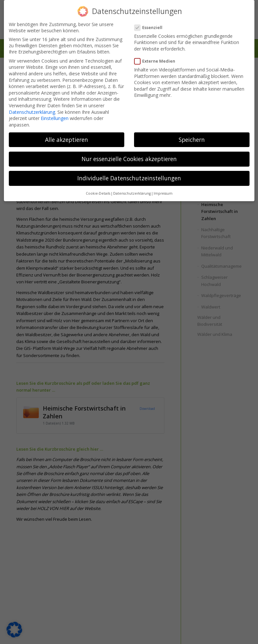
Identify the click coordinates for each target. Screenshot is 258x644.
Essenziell (151, 27)
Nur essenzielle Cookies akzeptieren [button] (129, 159)
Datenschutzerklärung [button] (132, 193)
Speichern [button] (192, 140)
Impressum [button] (163, 193)
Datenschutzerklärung (32, 112)
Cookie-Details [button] (98, 193)
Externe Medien (157, 61)
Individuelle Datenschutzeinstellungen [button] (129, 178)
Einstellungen (55, 118)
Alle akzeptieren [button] (67, 140)
